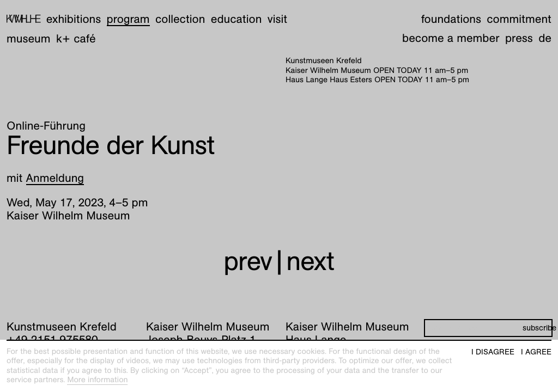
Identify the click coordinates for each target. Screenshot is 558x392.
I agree (536, 352)
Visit (277, 13)
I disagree (493, 352)
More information (97, 380)
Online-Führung (46, 120)
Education (236, 13)
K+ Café (76, 32)
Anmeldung (55, 172)
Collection (180, 13)
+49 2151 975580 (52, 333)
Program (128, 13)
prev (248, 255)
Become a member (451, 32)
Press (519, 32)
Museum (29, 32)
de (545, 32)
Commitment (519, 13)
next (310, 255)
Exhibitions (74, 13)
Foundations (451, 13)
